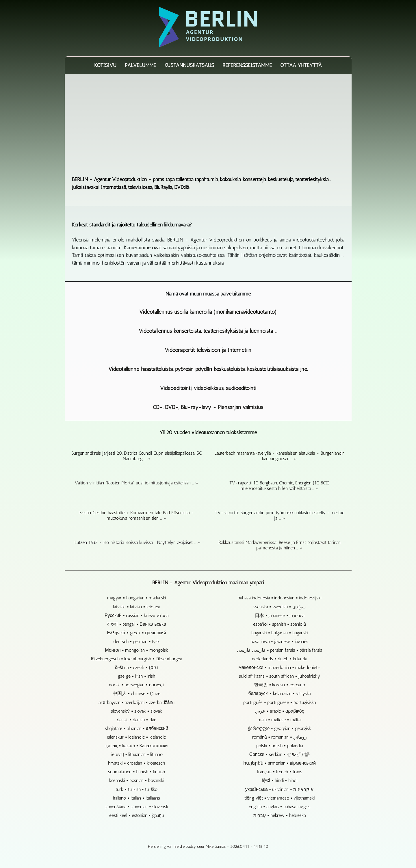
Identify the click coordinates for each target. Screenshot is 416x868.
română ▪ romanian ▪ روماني (279, 737)
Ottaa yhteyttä (301, 65)
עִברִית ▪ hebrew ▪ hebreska (279, 815)
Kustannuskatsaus (189, 65)
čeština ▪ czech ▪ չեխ (136, 667)
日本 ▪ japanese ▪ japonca (279, 615)
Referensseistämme (247, 65)
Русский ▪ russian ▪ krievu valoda (136, 615)
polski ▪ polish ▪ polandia (279, 746)
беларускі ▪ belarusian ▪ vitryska (279, 693)
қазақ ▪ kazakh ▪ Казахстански (137, 746)
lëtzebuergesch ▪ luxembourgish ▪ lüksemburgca (136, 659)
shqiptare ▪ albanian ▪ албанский (136, 728)
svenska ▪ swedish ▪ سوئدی (279, 607)
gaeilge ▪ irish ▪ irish (136, 676)
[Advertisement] (208, 125)
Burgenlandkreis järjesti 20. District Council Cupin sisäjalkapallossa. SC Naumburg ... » (136, 456)
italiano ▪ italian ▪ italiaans (136, 798)
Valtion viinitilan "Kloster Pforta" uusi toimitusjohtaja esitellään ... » (137, 483)
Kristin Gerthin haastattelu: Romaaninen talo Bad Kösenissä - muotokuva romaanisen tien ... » (137, 515)
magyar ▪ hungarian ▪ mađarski (136, 598)
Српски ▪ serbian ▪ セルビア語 (280, 754)
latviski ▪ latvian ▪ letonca (136, 607)
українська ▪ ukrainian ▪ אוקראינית (279, 789)
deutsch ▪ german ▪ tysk (136, 641)
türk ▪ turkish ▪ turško (136, 789)
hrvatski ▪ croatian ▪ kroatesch (136, 763)
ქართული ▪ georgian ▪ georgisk (279, 728)
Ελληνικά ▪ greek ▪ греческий (136, 633)
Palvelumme (140, 65)
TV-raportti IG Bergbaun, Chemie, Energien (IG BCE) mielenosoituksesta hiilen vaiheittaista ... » (279, 486)
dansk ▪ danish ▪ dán (136, 720)
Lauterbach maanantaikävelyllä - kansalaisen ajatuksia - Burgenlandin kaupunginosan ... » (279, 456)
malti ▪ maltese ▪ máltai (279, 720)
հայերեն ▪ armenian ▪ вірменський (279, 763)
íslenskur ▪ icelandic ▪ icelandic (136, 737)
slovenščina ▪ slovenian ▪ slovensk (136, 807)
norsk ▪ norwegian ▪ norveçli (136, 685)
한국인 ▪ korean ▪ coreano (279, 685)
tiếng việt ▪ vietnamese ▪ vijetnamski (279, 798)
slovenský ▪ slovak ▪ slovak (136, 711)
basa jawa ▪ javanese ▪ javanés (279, 641)
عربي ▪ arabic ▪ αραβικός (279, 711)
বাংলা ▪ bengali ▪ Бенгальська (136, 624)
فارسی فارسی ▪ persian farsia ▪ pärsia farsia (279, 650)
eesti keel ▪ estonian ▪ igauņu (136, 815)
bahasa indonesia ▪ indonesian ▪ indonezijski (279, 598)
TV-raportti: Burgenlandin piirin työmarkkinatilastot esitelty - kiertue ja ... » (280, 515)
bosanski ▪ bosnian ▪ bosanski (136, 780)
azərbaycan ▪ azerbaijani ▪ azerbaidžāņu (137, 702)
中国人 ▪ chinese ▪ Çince (136, 693)
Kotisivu (105, 65)
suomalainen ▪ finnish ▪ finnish (136, 772)
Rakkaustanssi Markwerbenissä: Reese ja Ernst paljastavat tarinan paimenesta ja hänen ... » (279, 545)
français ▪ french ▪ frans (279, 772)
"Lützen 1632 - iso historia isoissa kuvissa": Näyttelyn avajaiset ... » (137, 542)
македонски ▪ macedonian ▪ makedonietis (280, 667)
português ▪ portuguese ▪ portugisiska (279, 702)
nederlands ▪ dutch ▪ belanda (279, 659)
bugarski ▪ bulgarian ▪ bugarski (279, 633)
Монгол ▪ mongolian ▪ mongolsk (136, 650)
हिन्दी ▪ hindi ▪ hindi (279, 780)
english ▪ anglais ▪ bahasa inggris (279, 807)
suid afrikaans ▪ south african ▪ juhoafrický (279, 676)
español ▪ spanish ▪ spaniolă (279, 624)
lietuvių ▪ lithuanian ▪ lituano (136, 754)
